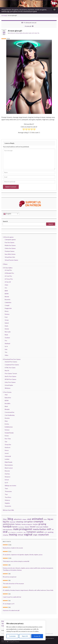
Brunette (26, 33)
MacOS (7, 371)
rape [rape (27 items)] (25, 532)
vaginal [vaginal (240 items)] (28, 534)
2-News (5, 264)
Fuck (6, 317)
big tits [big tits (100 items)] (6, 522)
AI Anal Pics (8, 270)
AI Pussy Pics (9, 279)
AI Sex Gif (8, 282)
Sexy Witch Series (10, 254)
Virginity (7, 503)
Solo (36, 33)
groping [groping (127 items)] (42, 524)
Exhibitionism (9, 427)
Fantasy (7, 314)
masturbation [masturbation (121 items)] (39, 529)
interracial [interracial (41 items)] (39, 527)
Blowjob (7, 409)
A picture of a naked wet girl (11, 610)
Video (7, 355)
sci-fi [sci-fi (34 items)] (46, 532)
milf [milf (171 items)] (49, 529)
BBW (6, 291)
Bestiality (8, 403)
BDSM (7, 294)
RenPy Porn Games (10, 376)
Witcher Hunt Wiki (8, 510)
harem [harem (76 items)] (15, 527)
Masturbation (9, 465)
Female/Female (9, 433)
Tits (38, 33)
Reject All (25, 636)
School (7, 480)
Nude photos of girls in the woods (13, 548)
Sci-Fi (6, 483)
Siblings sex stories (10, 486)
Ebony (7, 311)
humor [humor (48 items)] (27, 527)
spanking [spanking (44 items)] (51, 532)
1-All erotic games (8, 237)
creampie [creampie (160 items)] (38, 521)
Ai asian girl (28, 26)
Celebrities (8, 302)
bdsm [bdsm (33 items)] (45, 519)
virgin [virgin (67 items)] (35, 535)
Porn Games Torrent (11, 373)
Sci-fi (33, 33)
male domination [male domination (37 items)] (8, 530)
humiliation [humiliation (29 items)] (21, 527)
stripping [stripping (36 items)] (6, 535)
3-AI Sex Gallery (19, 33)
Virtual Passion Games (11, 260)
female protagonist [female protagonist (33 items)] (27, 524)
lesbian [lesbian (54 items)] (46, 527)
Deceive (7, 418)
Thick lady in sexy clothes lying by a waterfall (16, 561)
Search (5, 221)
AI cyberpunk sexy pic (30, 23)
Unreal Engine (9, 385)
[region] (25, 630)
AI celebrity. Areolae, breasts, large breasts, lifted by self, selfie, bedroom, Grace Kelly (28, 590)
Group (7, 320)
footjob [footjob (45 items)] (35, 524)
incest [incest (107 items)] (33, 527)
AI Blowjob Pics (9, 273)
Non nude (8, 332)
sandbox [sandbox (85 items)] (40, 532)
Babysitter (8, 398)
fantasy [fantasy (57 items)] (18, 524)
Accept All (37, 636)
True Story (8, 497)
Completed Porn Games (12, 365)
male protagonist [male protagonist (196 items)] (23, 529)
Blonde (7, 297)
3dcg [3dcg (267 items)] (10, 519)
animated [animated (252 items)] (37, 519)
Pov (6, 341)
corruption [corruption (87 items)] (28, 522)
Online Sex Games (10, 248)
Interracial (8, 456)
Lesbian (7, 459)
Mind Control (9, 468)
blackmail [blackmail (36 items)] (13, 522)
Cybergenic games (10, 240)
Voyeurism (8, 506)
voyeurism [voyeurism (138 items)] (43, 535)
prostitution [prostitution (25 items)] (20, 532)
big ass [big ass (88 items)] (50, 519)
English (7, 214)
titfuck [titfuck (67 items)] (20, 535)
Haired (7, 323)
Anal (6, 395)
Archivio (12, 33)
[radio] (24, 130)
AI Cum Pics (8, 276)
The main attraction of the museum (13, 584)
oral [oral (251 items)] (5, 532)
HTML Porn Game (10, 368)
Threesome (8, 491)
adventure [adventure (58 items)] (18, 519)
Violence (7, 500)
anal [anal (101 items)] (29, 519)
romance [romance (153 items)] (31, 532)
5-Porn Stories (7, 392)
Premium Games (10, 251)
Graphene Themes (15, 642)
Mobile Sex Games (10, 245)
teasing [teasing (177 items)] (13, 534)
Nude (30, 33)
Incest (7, 453)
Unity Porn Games (10, 382)
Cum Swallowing (10, 415)
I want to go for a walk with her (12, 597)
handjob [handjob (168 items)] (7, 526)
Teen (6, 488)
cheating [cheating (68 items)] (19, 522)
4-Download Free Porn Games (12, 359)
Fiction (7, 436)
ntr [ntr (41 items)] (53, 530)
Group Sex (8, 444)
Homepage (4, 15)
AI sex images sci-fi (9, 604)
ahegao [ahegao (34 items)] (24, 519)
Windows (8, 388)
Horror (7, 450)
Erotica (7, 424)
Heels (6, 326)
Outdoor (7, 338)
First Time (8, 439)
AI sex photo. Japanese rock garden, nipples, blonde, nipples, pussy (23, 555)
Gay (6, 442)
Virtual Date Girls (10, 257)
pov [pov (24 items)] (9, 532)
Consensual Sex (9, 412)
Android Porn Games (11, 362)
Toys (6, 494)
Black (6, 406)
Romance (7, 477)
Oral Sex (7, 474)
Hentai (7, 329)
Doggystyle (8, 308)
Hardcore (7, 447)
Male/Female (8, 462)
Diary (6, 421)
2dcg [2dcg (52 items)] (5, 519)
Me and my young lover (10, 577)
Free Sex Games (10, 242)
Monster (7, 471)
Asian (6, 285)
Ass (6, 288)
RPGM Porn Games (10, 379)
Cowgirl (7, 305)
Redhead (7, 343)
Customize (12, 636)
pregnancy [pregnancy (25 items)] (13, 532)
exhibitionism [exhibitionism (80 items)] (9, 524)
